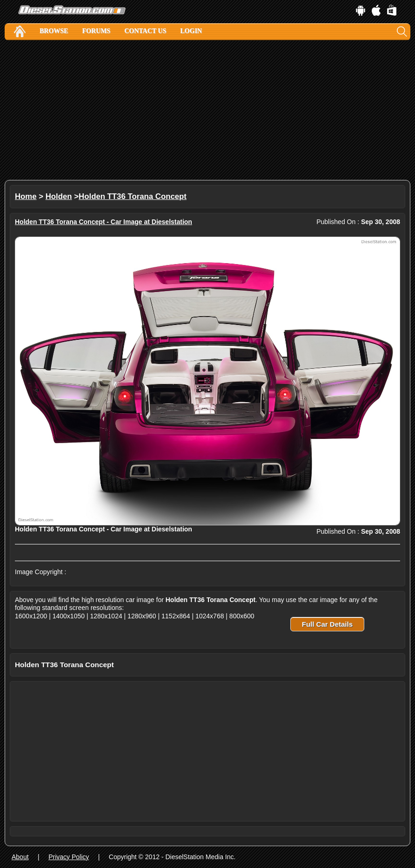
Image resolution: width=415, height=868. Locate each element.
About (20, 857)
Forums (96, 31)
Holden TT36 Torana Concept (133, 196)
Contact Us (145, 31)
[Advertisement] (207, 110)
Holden (59, 196)
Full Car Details (327, 624)
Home (26, 196)
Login (191, 31)
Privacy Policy (69, 857)
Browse (54, 31)
